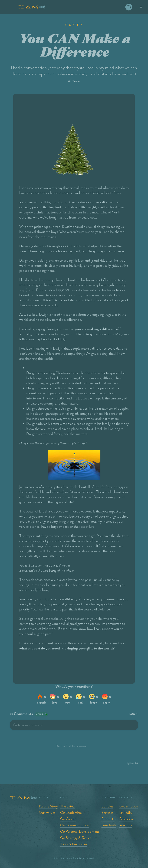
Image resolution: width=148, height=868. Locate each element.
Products (108, 819)
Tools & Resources (74, 844)
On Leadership (71, 813)
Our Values (47, 813)
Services (107, 813)
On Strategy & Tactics (76, 838)
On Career (68, 819)
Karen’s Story (48, 806)
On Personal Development (80, 831)
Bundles (107, 806)
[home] (70, 7)
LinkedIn (126, 813)
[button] (141, 7)
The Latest (68, 806)
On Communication (75, 825)
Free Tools (109, 825)
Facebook (126, 819)
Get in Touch (129, 806)
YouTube (126, 825)
